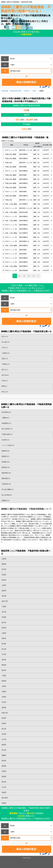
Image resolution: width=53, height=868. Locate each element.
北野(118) (5, 359)
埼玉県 (4, 612)
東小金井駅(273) (7, 429)
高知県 (4, 761)
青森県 (4, 564)
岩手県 (4, 569)
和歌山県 (5, 713)
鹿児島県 (5, 798)
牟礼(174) (5, 392)
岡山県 (4, 729)
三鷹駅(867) (6, 418)
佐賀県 (4, 771)
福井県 (4, 660)
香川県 (4, 750)
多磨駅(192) (6, 501)
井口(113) (5, 337)
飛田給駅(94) (6, 478)
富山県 (4, 649)
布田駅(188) (6, 462)
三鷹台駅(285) (6, 484)
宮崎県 (4, 792)
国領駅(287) (6, 456)
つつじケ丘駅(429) (8, 445)
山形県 (4, 585)
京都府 (4, 692)
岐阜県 (4, 670)
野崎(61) (4, 386)
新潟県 (4, 644)
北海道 (4, 559)
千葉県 (4, 607)
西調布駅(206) (6, 473)
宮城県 (4, 575)
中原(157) (5, 381)
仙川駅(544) (6, 440)
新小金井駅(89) (7, 495)
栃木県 (4, 622)
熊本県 (4, 782)
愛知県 (4, 665)
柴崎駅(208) (6, 451)
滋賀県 (4, 707)
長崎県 (4, 777)
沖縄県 (4, 803)
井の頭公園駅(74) (7, 489)
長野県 (4, 638)
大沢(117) (5, 348)
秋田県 (4, 580)
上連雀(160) (6, 353)
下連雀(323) (6, 364)
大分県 (4, 787)
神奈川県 (5, 601)
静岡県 (4, 681)
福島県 (4, 591)
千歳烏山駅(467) (7, 434)
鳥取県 (4, 718)
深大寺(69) (5, 375)
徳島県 (4, 745)
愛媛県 (4, 755)
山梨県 (4, 633)
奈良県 (4, 702)
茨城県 (4, 617)
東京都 (4, 596)
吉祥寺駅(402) (6, 412)
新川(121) (5, 370)
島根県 (4, 723)
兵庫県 (4, 697)
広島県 (4, 734)
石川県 (4, 654)
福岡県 (4, 766)
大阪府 (4, 686)
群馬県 (4, 628)
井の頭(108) (6, 342)
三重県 (4, 676)
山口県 (4, 739)
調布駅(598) (6, 467)
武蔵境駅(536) (6, 423)
